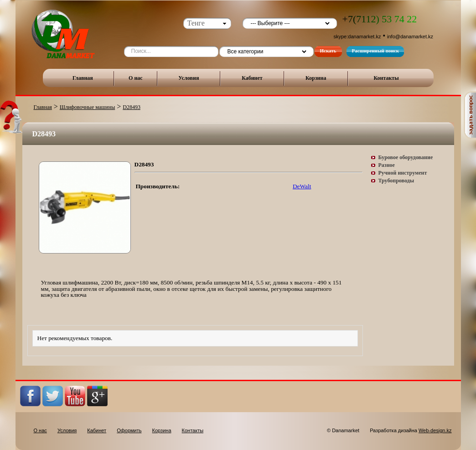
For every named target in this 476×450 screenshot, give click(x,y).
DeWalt (302, 186)
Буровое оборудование (406, 157)
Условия (189, 78)
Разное (387, 165)
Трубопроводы (396, 181)
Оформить (129, 430)
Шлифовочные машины (87, 107)
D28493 (132, 107)
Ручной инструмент (403, 173)
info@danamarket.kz (410, 36)
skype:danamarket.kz (357, 36)
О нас (136, 78)
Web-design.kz (435, 430)
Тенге (196, 23)
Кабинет (252, 78)
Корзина (316, 78)
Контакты (386, 78)
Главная (83, 78)
